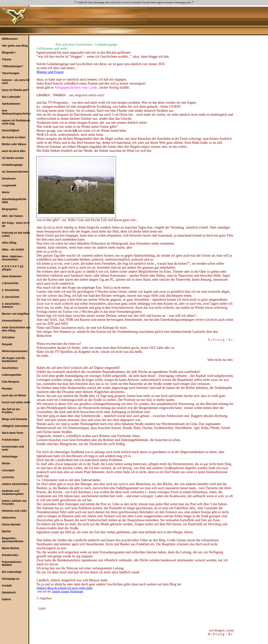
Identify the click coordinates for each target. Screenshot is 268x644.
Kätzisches (9, 518)
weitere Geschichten (15, 484)
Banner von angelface (16, 314)
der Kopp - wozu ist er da (16, 224)
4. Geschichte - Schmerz (11, 305)
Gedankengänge (12, 165)
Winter (6, 463)
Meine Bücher (11, 548)
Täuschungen (11, 73)
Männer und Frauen (50, 72)
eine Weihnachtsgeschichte (16, 112)
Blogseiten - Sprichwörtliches (13, 540)
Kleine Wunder (11, 524)
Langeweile (9, 185)
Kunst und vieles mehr (16, 402)
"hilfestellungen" (13, 66)
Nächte (6, 531)
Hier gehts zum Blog (15, 46)
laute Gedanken (12, 276)
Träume (7, 59)
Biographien (10, 209)
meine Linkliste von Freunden (14, 502)
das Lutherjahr (11, 97)
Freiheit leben (11, 440)
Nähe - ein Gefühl (13, 250)
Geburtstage (10, 457)
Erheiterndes (10, 555)
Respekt (7, 344)
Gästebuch (9, 592)
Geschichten (10, 368)
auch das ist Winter (14, 395)
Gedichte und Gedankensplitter (13, 492)
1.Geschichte (10, 283)
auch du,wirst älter (14, 151)
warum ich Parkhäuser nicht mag (16, 122)
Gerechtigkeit (10, 130)
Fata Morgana (11, 382)
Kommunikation (12, 321)
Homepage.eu (11, 579)
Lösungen (8, 470)
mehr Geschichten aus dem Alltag (16, 329)
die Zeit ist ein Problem (11, 411)
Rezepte (7, 389)
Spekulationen (11, 104)
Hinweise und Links (14, 511)
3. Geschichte (11, 297)
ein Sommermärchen (15, 172)
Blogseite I (9, 53)
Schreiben (8, 337)
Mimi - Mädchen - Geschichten (13, 258)
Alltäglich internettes (15, 426)
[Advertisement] (164, 15)
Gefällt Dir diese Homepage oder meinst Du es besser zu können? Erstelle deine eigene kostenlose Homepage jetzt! (134, 2)
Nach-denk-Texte (13, 433)
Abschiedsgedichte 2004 (14, 201)
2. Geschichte (11, 290)
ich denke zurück (13, 158)
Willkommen (10, 39)
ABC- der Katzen (12, 216)
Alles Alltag (9, 243)
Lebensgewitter (12, 375)
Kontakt (7, 586)
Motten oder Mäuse (14, 144)
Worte (6, 192)
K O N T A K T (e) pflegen (13, 268)
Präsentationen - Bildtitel (12, 563)
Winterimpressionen (15, 351)
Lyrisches (8, 477)
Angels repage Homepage (67, 591)
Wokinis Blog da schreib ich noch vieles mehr (64, 588)
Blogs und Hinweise (15, 419)
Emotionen (9, 179)
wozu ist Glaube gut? (15, 90)
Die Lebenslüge (12, 572)
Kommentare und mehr (13, 448)
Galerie (6, 599)
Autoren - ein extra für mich (16, 82)
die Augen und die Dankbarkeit (13, 360)
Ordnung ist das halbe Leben (16, 234)
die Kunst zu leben (14, 137)
